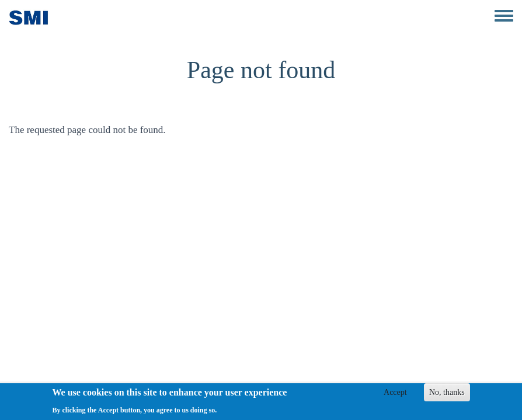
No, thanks (447, 395)
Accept (395, 395)
